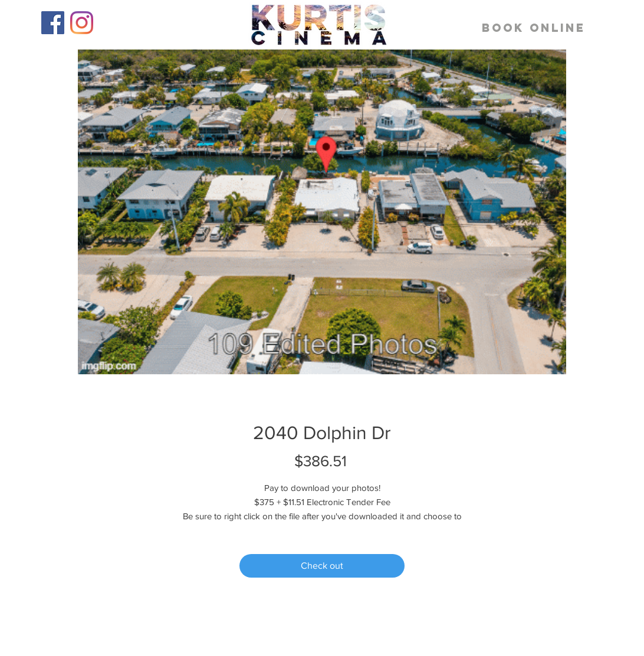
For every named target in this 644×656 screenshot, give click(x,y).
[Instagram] (82, 23)
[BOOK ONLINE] (534, 28)
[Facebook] (53, 23)
